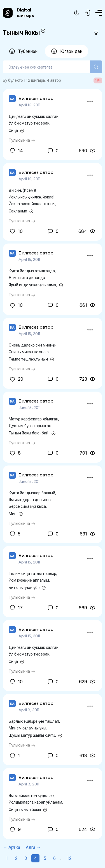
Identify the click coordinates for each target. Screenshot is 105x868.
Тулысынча (22, 140)
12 (69, 858)
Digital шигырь (25, 13)
